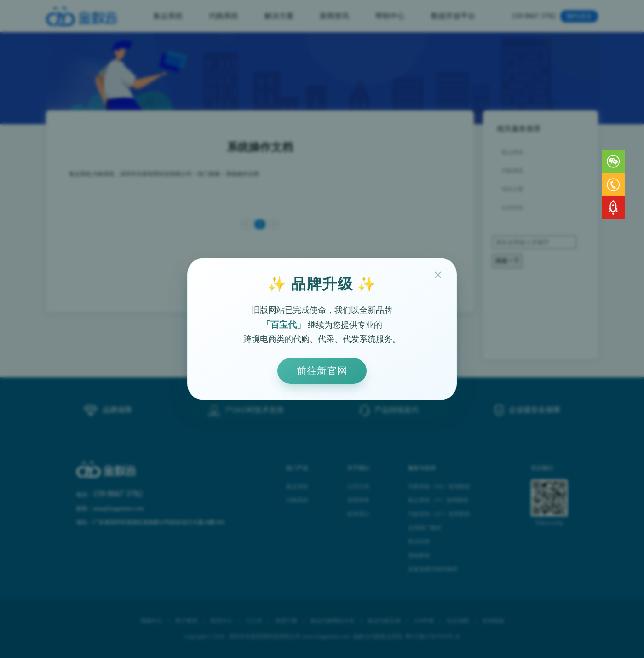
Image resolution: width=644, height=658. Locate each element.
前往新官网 (322, 371)
